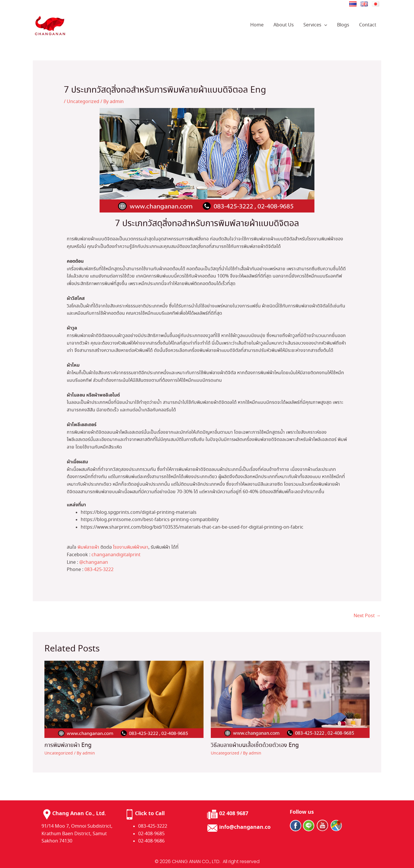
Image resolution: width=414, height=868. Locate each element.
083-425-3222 (99, 570)
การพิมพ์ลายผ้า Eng (68, 745)
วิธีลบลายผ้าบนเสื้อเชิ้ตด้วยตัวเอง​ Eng (255, 745)
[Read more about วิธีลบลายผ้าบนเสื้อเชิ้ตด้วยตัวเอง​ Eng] (290, 699)
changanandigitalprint (116, 555)
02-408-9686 (151, 841)
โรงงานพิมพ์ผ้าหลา (131, 547)
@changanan (94, 562)
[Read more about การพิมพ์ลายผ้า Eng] (124, 699)
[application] (326, 25)
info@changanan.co (245, 827)
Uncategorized (83, 102)
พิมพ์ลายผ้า (88, 547)
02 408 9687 (234, 814)
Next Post (367, 616)
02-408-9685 (151, 834)
